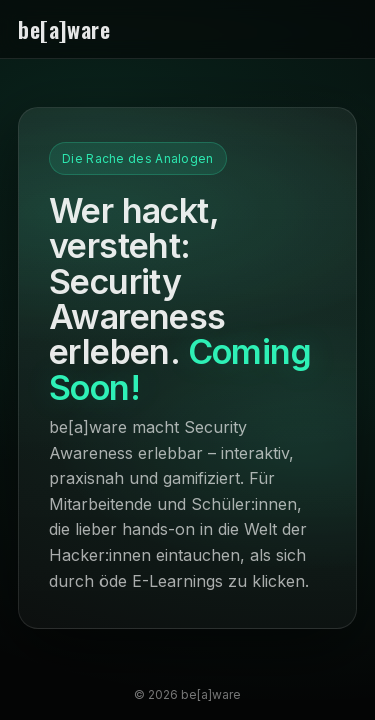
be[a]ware (64, 29)
